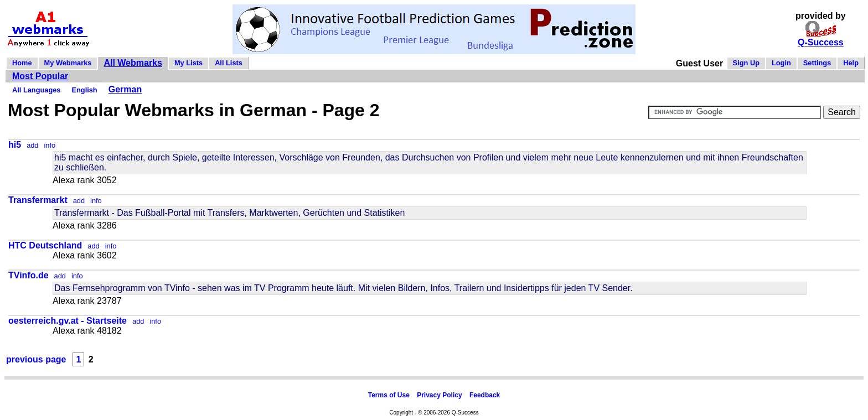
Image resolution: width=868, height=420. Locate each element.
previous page (36, 359)
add (32, 145)
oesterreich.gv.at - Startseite (68, 321)
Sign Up (746, 63)
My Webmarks (68, 63)
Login (781, 63)
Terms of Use (389, 395)
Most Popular (40, 76)
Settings (817, 63)
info (50, 145)
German (125, 89)
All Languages (36, 90)
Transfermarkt (38, 200)
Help (851, 63)
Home (22, 63)
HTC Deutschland (45, 245)
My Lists (188, 63)
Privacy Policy (439, 395)
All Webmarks (133, 63)
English (84, 90)
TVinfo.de (29, 275)
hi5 (15, 145)
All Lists (229, 63)
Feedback (485, 395)
